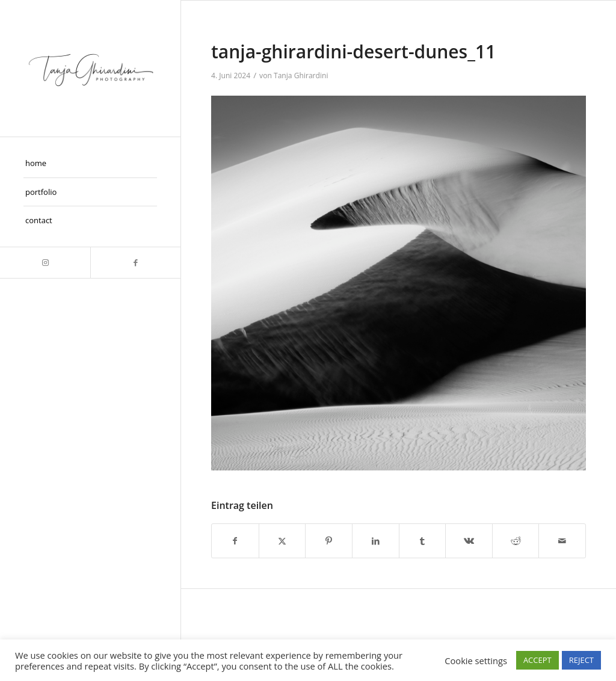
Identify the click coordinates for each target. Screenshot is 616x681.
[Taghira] (90, 68)
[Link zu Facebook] (135, 263)
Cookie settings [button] (476, 661)
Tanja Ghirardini (301, 75)
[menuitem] (90, 164)
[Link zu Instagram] (45, 263)
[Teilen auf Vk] (469, 541)
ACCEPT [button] (537, 660)
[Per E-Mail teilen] (562, 541)
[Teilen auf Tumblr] (423, 541)
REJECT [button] (581, 660)
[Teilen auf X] (282, 541)
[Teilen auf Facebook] (235, 541)
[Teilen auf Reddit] (516, 541)
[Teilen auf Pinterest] (329, 541)
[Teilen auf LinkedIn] (376, 541)
